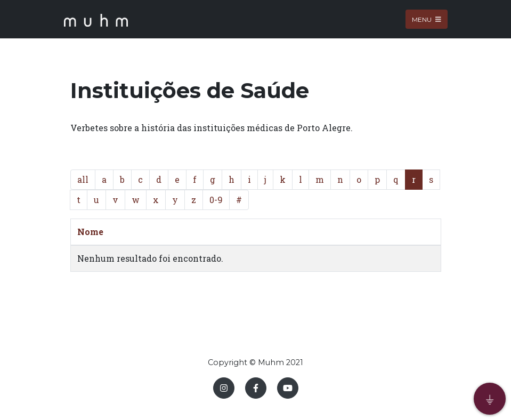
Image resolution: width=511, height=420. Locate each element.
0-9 (216, 200)
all (83, 179)
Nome (90, 232)
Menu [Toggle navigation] (427, 19)
